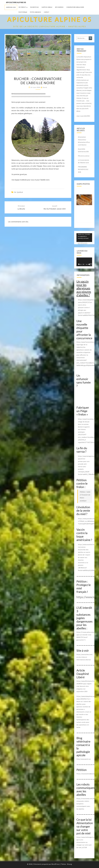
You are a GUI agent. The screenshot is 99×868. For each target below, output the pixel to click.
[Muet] (89, 264)
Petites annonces (36, 12)
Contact (46, 12)
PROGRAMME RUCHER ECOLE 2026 (83, 169)
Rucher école (34, 7)
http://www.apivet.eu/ (84, 759)
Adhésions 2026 (11, 7)
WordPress (55, 864)
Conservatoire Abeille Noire (75, 7)
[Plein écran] (91, 264)
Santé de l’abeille (47, 7)
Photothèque (23, 12)
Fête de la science (84, 156)
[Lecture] (79, 264)
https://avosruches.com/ (85, 654)
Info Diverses (59, 7)
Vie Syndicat (22, 7)
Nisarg (70, 864)
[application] (84, 238)
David (45, 87)
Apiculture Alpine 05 (16, 2)
